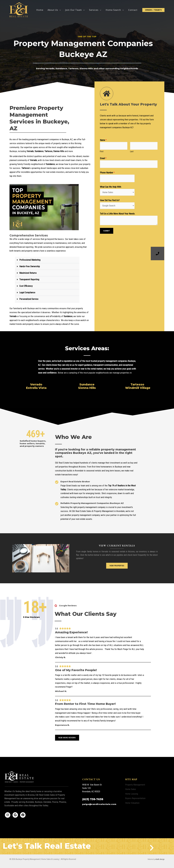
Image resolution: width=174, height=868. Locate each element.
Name (103, 140)
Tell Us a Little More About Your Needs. (118, 214)
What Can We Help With (111, 187)
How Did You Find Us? (110, 200)
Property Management (135, 785)
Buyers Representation (135, 798)
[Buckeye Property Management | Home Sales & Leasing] (19, 10)
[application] (59, 10)
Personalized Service (29, 299)
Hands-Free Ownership (30, 266)
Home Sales (131, 789)
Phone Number (107, 173)
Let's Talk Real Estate (47, 846)
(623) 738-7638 (93, 799)
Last (132, 152)
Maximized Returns (28, 273)
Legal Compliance (27, 292)
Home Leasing (132, 794)
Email (103, 158)
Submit (107, 231)
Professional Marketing (30, 260)
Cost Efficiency (26, 286)
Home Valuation (132, 803)
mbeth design (160, 859)
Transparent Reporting (29, 279)
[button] (47, 260)
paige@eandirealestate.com (99, 804)
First (102, 152)
